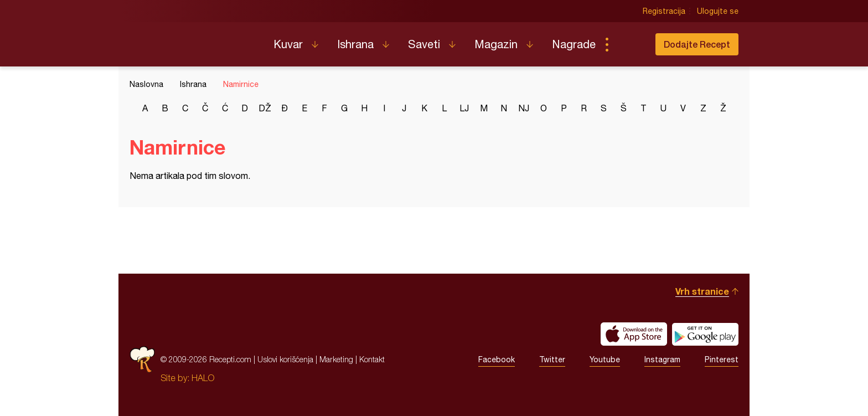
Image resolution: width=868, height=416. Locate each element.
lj (464, 108)
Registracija (664, 11)
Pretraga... (629, 44)
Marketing (336, 359)
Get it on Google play (705, 334)
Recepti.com (193, 40)
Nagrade (574, 44)
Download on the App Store (634, 334)
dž (265, 108)
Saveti (424, 44)
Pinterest (722, 359)
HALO (203, 378)
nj (524, 108)
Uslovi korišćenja (285, 359)
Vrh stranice (702, 291)
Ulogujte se (718, 11)
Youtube (605, 359)
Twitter (552, 359)
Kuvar (288, 44)
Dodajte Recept (697, 44)
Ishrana (355, 44)
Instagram (662, 359)
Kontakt (372, 359)
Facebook (497, 359)
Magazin (496, 44)
